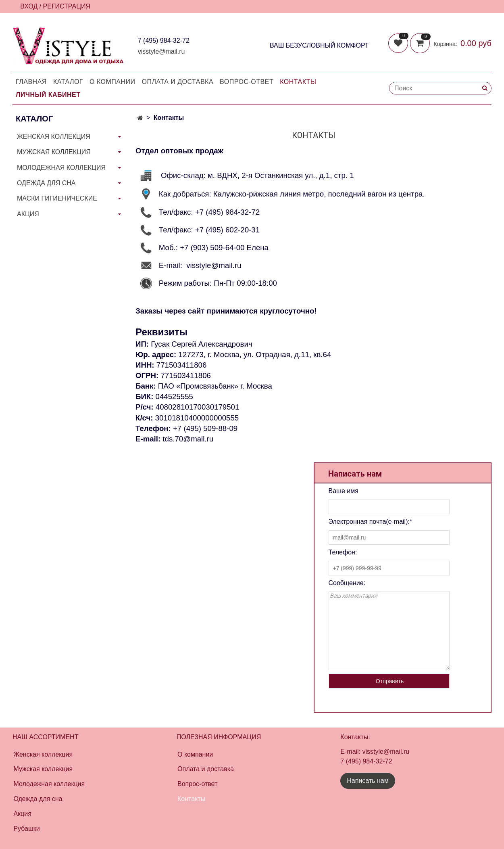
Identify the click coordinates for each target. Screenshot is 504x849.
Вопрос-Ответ (247, 82)
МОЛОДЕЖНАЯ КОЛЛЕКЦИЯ (61, 168)
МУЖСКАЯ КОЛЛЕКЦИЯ (54, 152)
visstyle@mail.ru (161, 51)
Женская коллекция (43, 754)
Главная (31, 82)
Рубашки (26, 829)
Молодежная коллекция (49, 784)
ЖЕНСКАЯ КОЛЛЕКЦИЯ (54, 137)
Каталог (68, 82)
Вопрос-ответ (197, 784)
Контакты (298, 82)
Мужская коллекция (43, 769)
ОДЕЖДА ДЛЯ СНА (46, 183)
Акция (22, 814)
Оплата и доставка (178, 82)
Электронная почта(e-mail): (371, 522)
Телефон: (343, 552)
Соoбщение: (347, 583)
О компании (112, 82)
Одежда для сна (38, 799)
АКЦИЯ (28, 214)
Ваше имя (344, 491)
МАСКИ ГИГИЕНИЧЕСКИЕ (57, 198)
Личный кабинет (48, 95)
